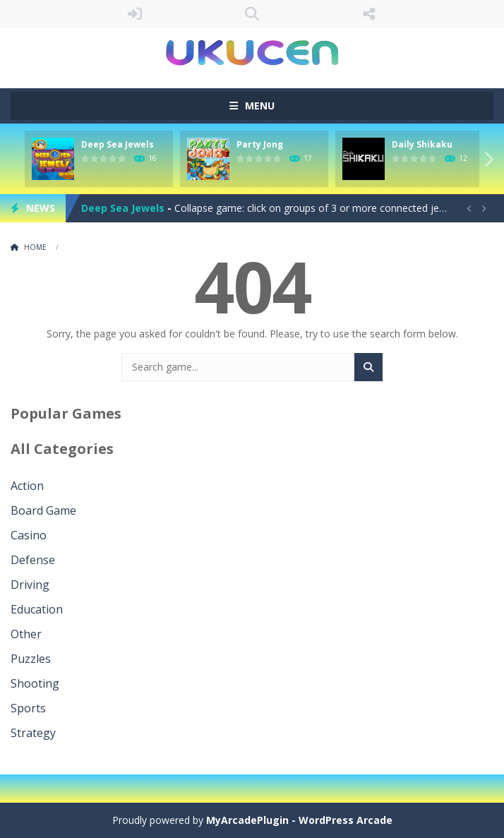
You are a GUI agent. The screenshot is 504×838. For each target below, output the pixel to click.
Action (27, 486)
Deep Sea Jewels (118, 144)
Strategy (33, 733)
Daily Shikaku (422, 144)
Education (37, 609)
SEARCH (252, 14)
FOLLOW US (369, 14)
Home (35, 247)
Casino (29, 535)
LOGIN (135, 14)
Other (26, 634)
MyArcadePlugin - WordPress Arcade (299, 820)
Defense (33, 560)
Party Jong (260, 144)
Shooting (35, 683)
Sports (28, 708)
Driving (30, 585)
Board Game (43, 510)
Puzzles (31, 659)
